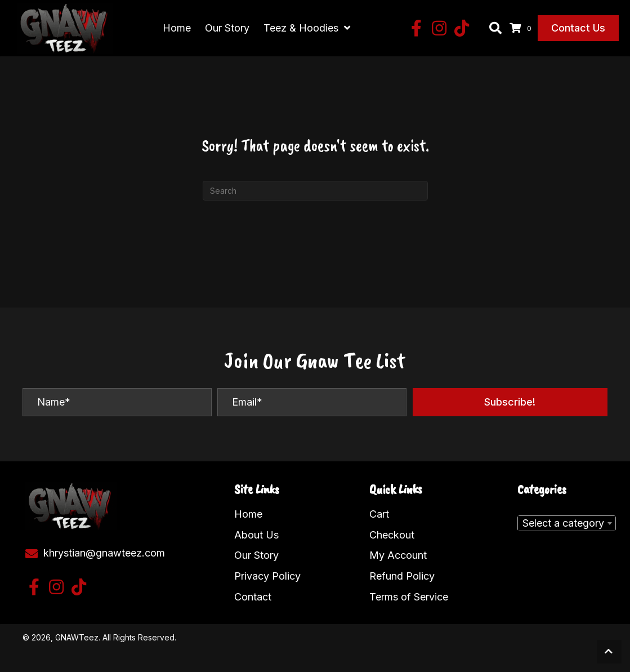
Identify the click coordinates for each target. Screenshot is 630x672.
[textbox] (567, 520)
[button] (417, 27)
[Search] (315, 188)
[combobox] (567, 520)
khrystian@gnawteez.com (104, 550)
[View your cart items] (522, 27)
